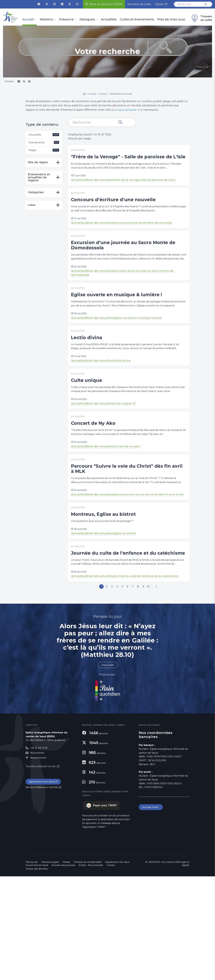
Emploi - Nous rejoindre (91, 969)
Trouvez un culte (201, 18)
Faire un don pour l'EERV (104, 4)
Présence (66, 20)
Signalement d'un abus (43, 886)
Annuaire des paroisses (63, 969)
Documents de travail (37, 969)
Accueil (28, 20)
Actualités (109, 20)
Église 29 (161, 4)
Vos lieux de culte (139, 4)
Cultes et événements (137, 20)
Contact (111, 969)
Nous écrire (37, 857)
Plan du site (32, 966)
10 (154, 689)
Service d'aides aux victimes (42, 892)
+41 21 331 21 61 (39, 852)
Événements (44, 143)
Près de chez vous (171, 20)
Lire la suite (107, 768)
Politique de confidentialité (88, 966)
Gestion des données (37, 972)
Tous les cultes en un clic (41, 871)
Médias (66, 966)
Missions (46, 20)
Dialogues (87, 20)
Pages (44, 151)
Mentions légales (50, 966)
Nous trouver (38, 862)
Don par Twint (151, 911)
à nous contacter (127, 110)
